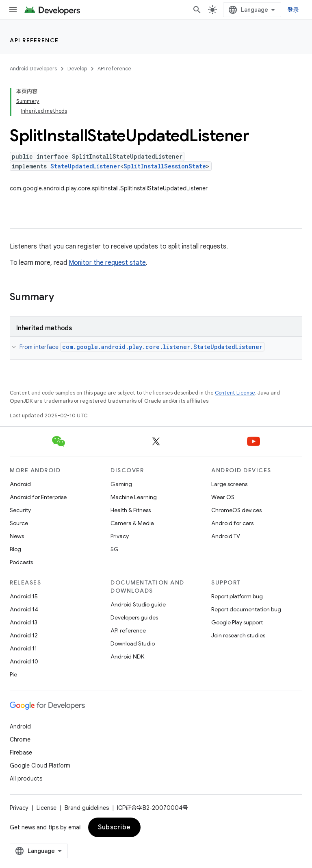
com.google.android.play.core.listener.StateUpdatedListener (162, 347)
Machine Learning (134, 497)
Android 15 (24, 596)
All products (26, 779)
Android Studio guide (138, 604)
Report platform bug (237, 596)
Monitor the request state (107, 263)
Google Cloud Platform (40, 765)
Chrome (20, 739)
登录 (294, 10)
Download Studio (133, 643)
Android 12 (24, 635)
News (17, 536)
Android (20, 484)
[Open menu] (13, 10)
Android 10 (24, 661)
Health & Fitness (131, 510)
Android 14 (24, 609)
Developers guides (134, 617)
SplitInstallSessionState (165, 166)
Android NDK (127, 656)
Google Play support (237, 622)
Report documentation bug (246, 609)
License (47, 808)
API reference (34, 40)
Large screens (229, 484)
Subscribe (114, 827)
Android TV (226, 536)
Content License (235, 393)
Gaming (121, 484)
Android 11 (23, 648)
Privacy (120, 536)
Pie (13, 674)
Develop (77, 69)
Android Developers (33, 69)
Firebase (21, 752)
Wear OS (223, 497)
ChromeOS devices (236, 510)
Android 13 (24, 622)
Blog (15, 549)
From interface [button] (142, 347)
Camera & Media (132, 523)
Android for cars (232, 523)
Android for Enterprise (38, 497)
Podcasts (21, 562)
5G (115, 549)
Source (19, 523)
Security (20, 510)
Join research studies (238, 635)
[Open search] (197, 10)
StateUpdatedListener (85, 166)
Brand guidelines (87, 808)
